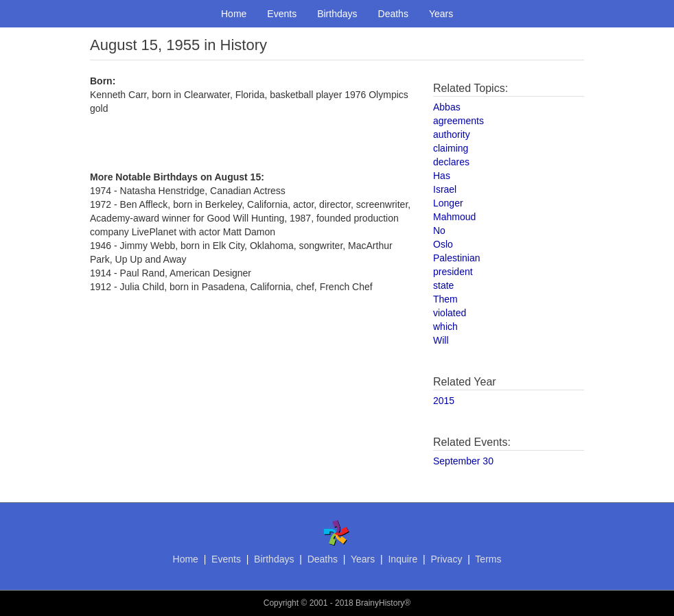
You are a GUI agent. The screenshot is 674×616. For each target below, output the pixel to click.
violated (450, 313)
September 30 (463, 461)
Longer (448, 203)
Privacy (446, 559)
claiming (451, 148)
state (443, 285)
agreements (458, 121)
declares (451, 162)
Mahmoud (454, 217)
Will (441, 340)
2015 (444, 401)
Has (442, 176)
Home (234, 14)
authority (452, 134)
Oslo (443, 244)
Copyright (281, 603)
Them (445, 299)
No (439, 230)
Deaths (393, 14)
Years (441, 14)
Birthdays (337, 14)
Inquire (403, 559)
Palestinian (457, 258)
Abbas (447, 107)
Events (282, 14)
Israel (445, 189)
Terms (488, 559)
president (453, 272)
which (445, 327)
